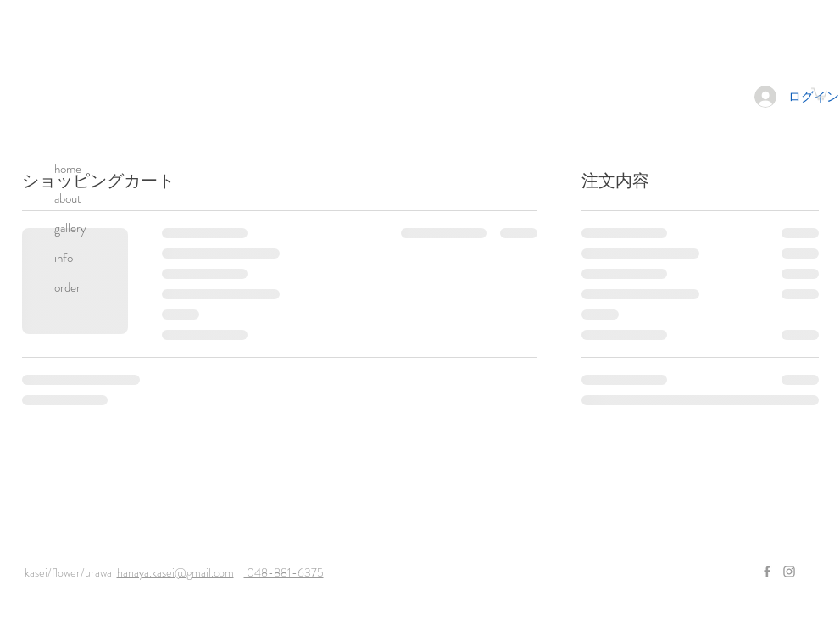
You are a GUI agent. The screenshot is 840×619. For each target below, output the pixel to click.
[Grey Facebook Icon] (767, 572)
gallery (70, 228)
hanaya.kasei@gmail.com (175, 572)
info (64, 258)
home (68, 169)
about (68, 198)
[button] (819, 93)
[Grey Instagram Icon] (789, 572)
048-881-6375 (284, 572)
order (67, 287)
